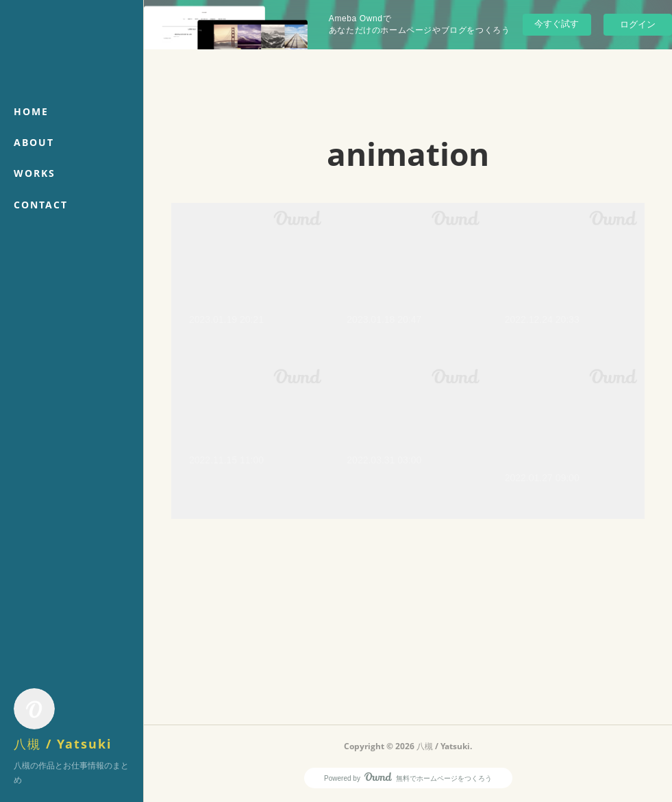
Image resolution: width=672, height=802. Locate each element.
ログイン (638, 24)
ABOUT (34, 142)
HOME (31, 111)
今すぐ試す (557, 24)
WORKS (35, 173)
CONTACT (41, 205)
